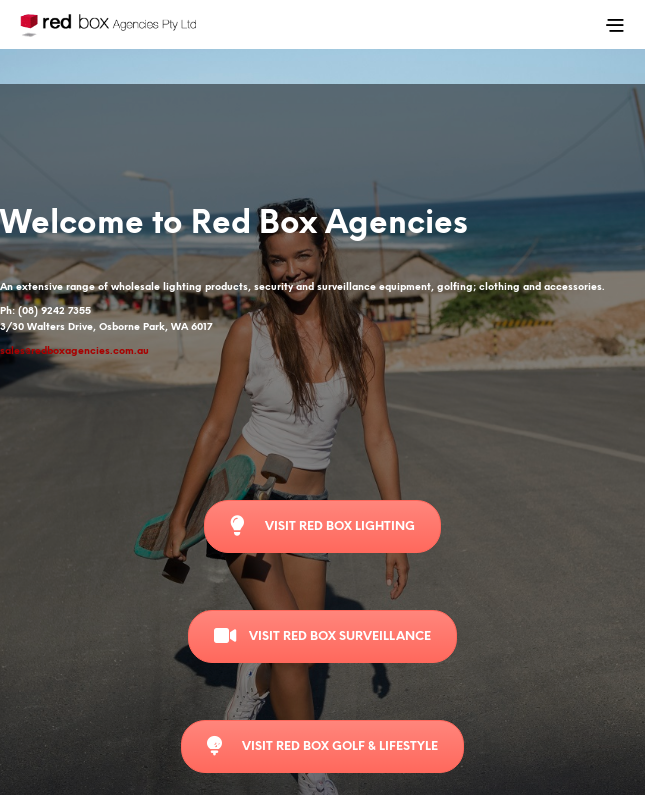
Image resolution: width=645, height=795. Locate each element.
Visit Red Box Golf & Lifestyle (322, 746)
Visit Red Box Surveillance (322, 636)
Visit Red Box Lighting (322, 526)
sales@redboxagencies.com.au (74, 351)
